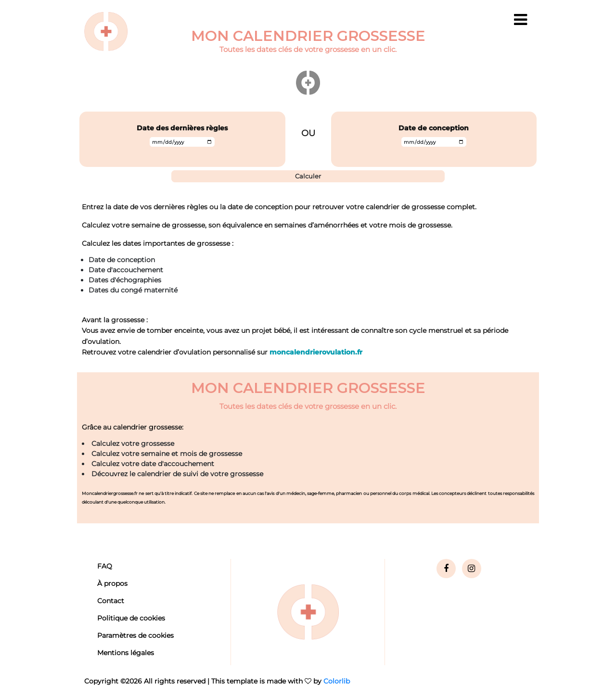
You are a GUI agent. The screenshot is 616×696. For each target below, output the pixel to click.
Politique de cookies (131, 618)
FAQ (105, 566)
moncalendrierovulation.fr (316, 352)
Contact (111, 601)
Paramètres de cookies (135, 635)
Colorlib (337, 681)
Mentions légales (126, 653)
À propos (112, 583)
